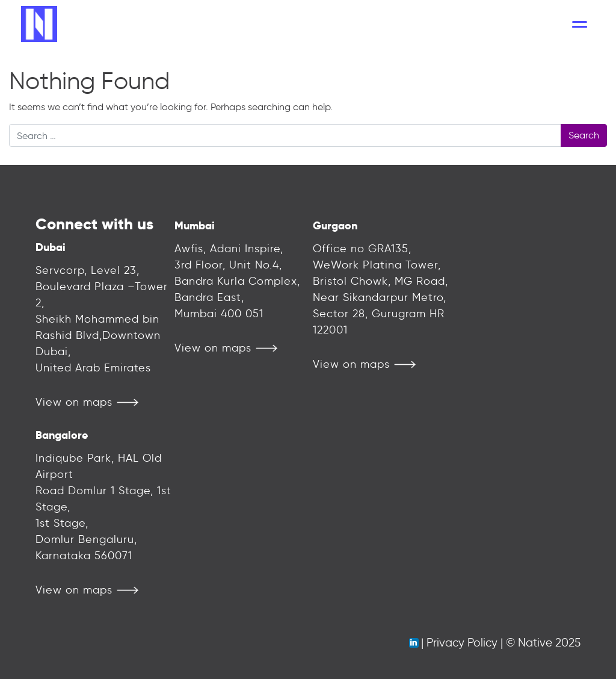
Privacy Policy (462, 643)
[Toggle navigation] (580, 24)
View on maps (74, 402)
